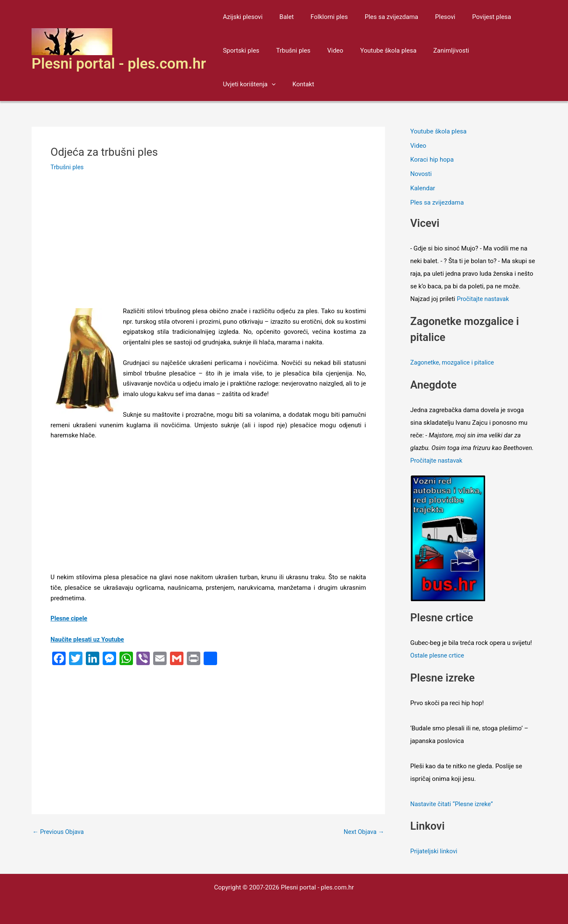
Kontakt (232, 84)
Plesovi (426, 17)
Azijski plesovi (241, 17)
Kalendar (423, 188)
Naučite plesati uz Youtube (88, 639)
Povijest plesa (468, 17)
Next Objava (363, 832)
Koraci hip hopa (432, 160)
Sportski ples (239, 51)
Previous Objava (59, 832)
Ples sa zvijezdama (377, 17)
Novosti (421, 174)
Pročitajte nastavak (484, 299)
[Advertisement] (208, 244)
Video (325, 51)
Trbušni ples (287, 51)
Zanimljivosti (432, 51)
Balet (280, 17)
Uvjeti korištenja (489, 51)
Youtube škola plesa (374, 51)
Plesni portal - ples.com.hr (119, 64)
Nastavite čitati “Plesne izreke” (453, 804)
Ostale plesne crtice (438, 655)
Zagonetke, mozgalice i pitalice (453, 362)
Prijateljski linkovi (434, 851)
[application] (511, 51)
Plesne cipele (69, 618)
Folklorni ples (319, 17)
